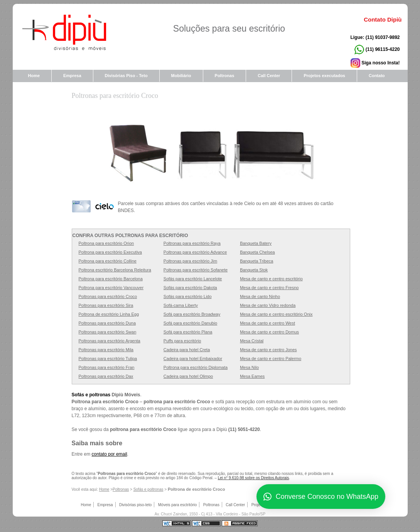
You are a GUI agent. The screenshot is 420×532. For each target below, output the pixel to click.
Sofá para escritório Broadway (192, 314)
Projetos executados (324, 76)
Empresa (72, 76)
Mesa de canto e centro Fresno (269, 288)
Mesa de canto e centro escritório (271, 279)
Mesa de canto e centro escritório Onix (276, 314)
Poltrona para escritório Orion (106, 243)
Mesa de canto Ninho (260, 296)
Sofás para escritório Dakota (190, 288)
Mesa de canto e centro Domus (269, 332)
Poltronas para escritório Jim (190, 261)
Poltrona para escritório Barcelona (111, 279)
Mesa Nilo (249, 367)
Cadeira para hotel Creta (187, 350)
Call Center (269, 76)
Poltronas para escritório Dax (106, 376)
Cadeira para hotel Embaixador (193, 359)
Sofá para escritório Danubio (190, 323)
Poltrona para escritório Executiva (110, 252)
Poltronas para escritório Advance (195, 252)
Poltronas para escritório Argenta (110, 341)
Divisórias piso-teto (135, 505)
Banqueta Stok (254, 270)
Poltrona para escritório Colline (108, 261)
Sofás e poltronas (91, 395)
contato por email (110, 454)
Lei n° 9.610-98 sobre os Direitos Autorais (254, 478)
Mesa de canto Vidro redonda (268, 305)
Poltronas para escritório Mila (106, 350)
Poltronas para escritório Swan (108, 332)
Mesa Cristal (252, 341)
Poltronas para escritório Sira (106, 305)
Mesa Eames (252, 376)
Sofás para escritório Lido (188, 296)
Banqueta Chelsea (257, 252)
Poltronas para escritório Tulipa (108, 359)
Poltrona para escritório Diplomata (196, 367)
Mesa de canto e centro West (267, 323)
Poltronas (121, 489)
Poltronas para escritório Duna (107, 323)
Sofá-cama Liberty (181, 305)
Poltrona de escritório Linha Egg (109, 314)
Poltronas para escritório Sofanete (196, 270)
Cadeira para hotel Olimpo (188, 376)
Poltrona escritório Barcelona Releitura (115, 270)
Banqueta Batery (256, 243)
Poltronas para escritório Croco (115, 96)
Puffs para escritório (182, 341)
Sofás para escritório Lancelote (193, 279)
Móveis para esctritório (178, 505)
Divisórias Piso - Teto (126, 76)
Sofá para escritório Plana (188, 332)
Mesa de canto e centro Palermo (271, 359)
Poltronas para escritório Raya (192, 243)
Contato (377, 76)
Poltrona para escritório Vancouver (111, 288)
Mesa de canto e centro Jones (268, 350)
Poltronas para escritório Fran (107, 367)
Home (34, 76)
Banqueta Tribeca (256, 261)
